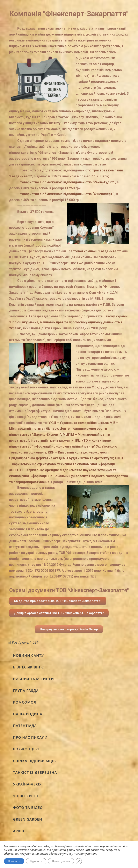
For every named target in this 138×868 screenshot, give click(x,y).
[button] (58, 601)
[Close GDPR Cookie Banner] (79, 861)
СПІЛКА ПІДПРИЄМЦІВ (35, 761)
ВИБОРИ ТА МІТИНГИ (34, 679)
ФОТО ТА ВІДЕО (28, 808)
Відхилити (36, 861)
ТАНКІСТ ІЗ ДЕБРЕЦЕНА (35, 772)
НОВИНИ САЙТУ (28, 655)
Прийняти (14, 861)
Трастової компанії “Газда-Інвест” (94, 251)
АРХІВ (19, 831)
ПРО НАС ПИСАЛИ (30, 737)
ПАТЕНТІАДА (25, 726)
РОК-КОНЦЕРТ (27, 749)
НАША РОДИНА (28, 714)
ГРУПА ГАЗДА (26, 691)
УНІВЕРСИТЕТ (26, 796)
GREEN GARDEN (28, 819)
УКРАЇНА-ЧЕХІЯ (28, 784)
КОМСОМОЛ (25, 702)
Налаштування (61, 861)
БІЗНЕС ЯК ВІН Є (29, 667)
